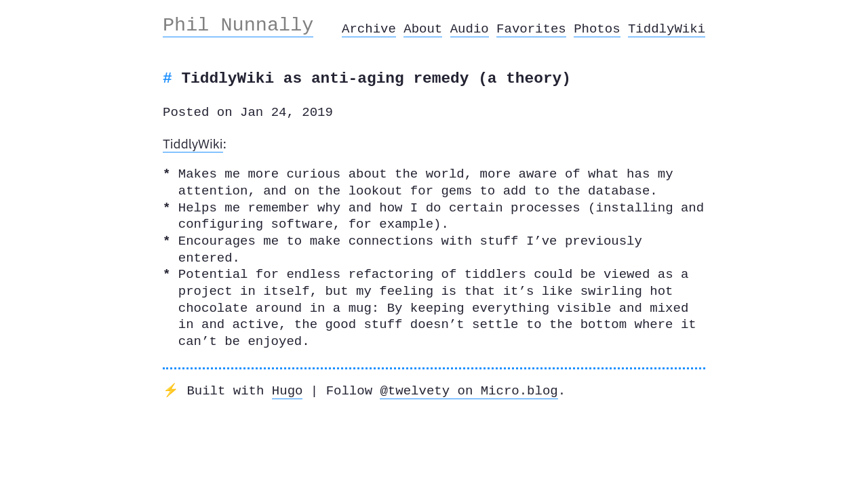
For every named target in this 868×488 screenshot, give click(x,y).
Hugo (288, 391)
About (423, 29)
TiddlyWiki (667, 29)
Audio (470, 29)
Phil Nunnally (238, 25)
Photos (597, 29)
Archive (369, 29)
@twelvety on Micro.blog (469, 391)
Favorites (531, 29)
